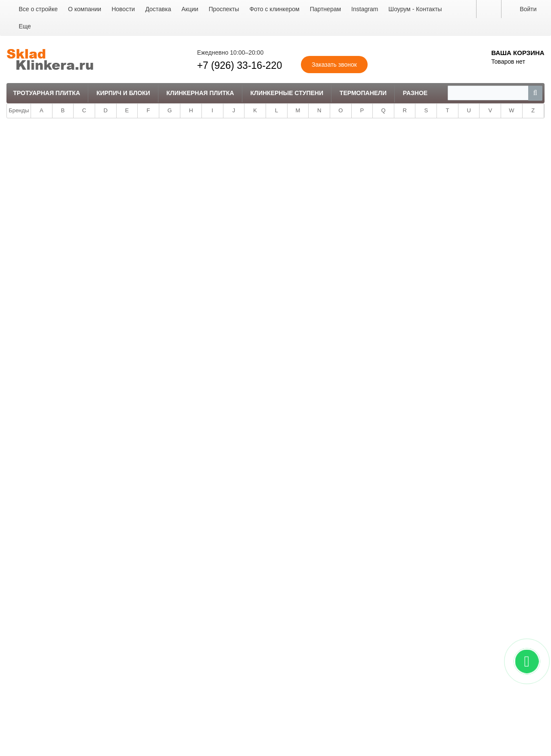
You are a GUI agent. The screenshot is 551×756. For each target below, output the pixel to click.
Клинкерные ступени (287, 93)
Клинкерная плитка (200, 93)
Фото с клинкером (274, 9)
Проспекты (224, 9)
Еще (25, 26)
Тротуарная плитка (46, 93)
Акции (190, 9)
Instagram (365, 9)
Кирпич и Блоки (123, 93)
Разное (415, 93)
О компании (85, 9)
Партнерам (325, 9)
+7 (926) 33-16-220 (240, 65)
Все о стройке (38, 9)
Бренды (19, 110)
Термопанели (363, 93)
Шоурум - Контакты (415, 9)
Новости (123, 9)
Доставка (158, 9)
